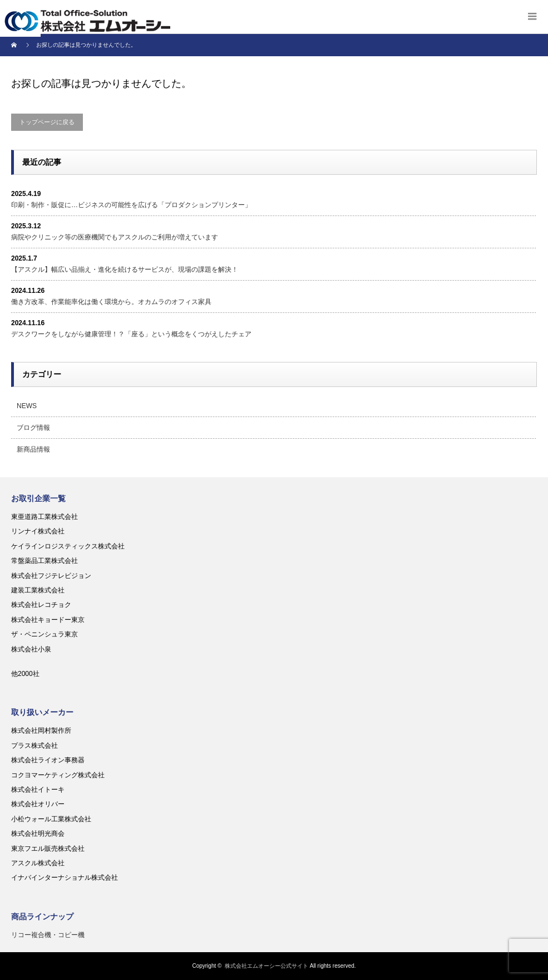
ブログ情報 (33, 428)
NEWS (27, 406)
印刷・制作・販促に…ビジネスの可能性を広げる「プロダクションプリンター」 (131, 205)
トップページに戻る (47, 122)
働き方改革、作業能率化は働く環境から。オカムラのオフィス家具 (111, 302)
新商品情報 (33, 449)
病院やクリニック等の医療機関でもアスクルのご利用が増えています (115, 237)
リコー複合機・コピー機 (48, 935)
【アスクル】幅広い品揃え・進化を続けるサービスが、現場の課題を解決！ (125, 269)
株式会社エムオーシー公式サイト (266, 966)
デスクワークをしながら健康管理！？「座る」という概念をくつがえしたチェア (131, 334)
